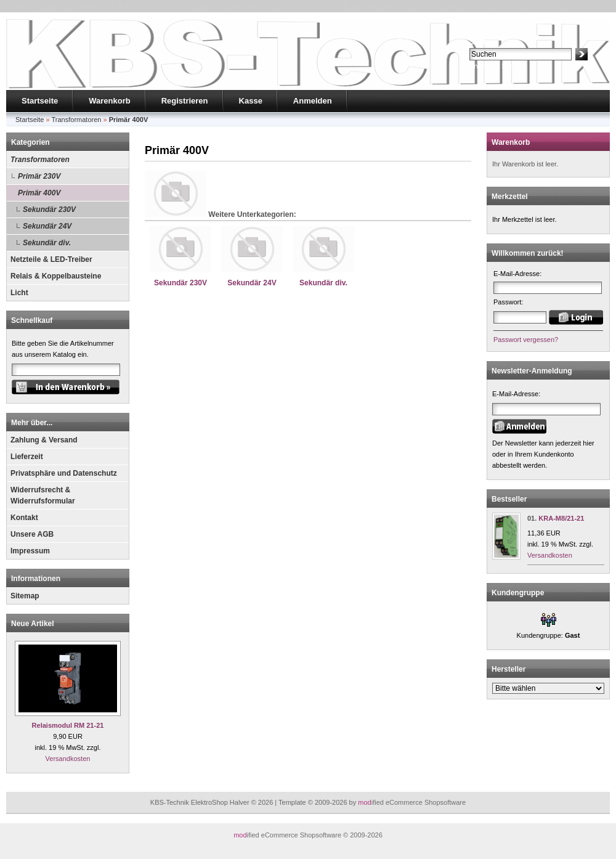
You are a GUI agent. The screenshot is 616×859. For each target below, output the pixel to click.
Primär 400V (39, 193)
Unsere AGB (32, 534)
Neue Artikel (33, 624)
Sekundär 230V (49, 210)
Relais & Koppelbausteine (56, 276)
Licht (19, 293)
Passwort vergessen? (526, 340)
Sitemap (25, 596)
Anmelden (313, 101)
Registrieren (185, 101)
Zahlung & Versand (44, 440)
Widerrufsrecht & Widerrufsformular (43, 495)
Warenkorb (109, 101)
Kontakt (24, 518)
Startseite (40, 101)
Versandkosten (68, 759)
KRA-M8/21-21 (561, 518)
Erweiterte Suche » (498, 66)
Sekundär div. (47, 243)
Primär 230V (39, 176)
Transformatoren (40, 160)
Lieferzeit (27, 457)
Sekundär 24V (47, 226)
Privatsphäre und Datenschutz (64, 473)
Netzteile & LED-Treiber (51, 259)
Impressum (30, 551)
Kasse (251, 101)
